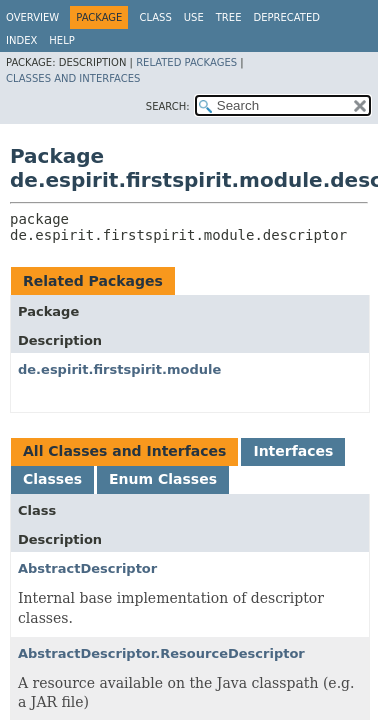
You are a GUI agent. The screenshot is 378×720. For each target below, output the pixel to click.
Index (21, 40)
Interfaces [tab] (293, 451)
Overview (32, 17)
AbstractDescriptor (87, 568)
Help (61, 40)
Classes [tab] (52, 479)
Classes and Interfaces (73, 78)
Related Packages (186, 62)
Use (194, 17)
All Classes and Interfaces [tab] (124, 451)
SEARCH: (168, 106)
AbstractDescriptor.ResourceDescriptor (161, 653)
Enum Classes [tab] (163, 479)
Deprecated (286, 17)
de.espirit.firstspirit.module (119, 369)
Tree (229, 17)
